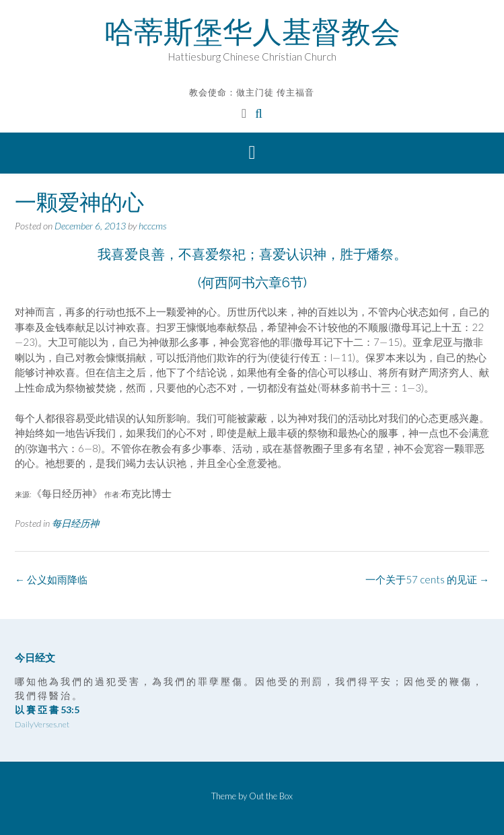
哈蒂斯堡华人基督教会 (252, 32)
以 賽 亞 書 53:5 (47, 710)
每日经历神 (75, 523)
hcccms (153, 226)
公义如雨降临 (51, 579)
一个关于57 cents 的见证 (427, 579)
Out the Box (271, 796)
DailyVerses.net (42, 724)
